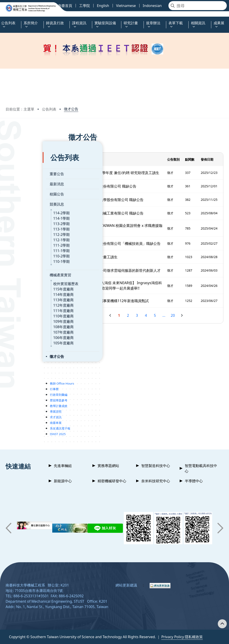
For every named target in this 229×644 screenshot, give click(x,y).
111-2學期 (24, 236)
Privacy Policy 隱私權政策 (182, 637)
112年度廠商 (26, 296)
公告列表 (49, 109)
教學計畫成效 (22, 396)
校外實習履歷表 (29, 274)
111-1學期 (24, 241)
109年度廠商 (26, 312)
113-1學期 (24, 219)
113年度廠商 (26, 290)
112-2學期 (24, 225)
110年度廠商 (26, 306)
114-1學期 (24, 209)
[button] (9, 528)
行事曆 (17, 379)
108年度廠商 (26, 317)
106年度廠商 (26, 328)
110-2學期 (24, 246)
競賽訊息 (20, 195)
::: (1, 20)
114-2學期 (24, 203)
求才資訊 (19, 407)
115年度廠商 (26, 279)
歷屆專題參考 (22, 391)
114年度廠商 (26, 285)
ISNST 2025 (21, 424)
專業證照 (19, 402)
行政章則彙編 (22, 385)
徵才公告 (71, 109)
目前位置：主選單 (20, 109)
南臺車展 (19, 413)
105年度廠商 (26, 333)
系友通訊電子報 (23, 419)
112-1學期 (24, 230)
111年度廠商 (26, 301)
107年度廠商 (26, 323)
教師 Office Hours (25, 374)
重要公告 (20, 164)
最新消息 (20, 174)
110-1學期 (24, 252)
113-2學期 (24, 214)
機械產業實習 (23, 265)
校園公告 (20, 184)
